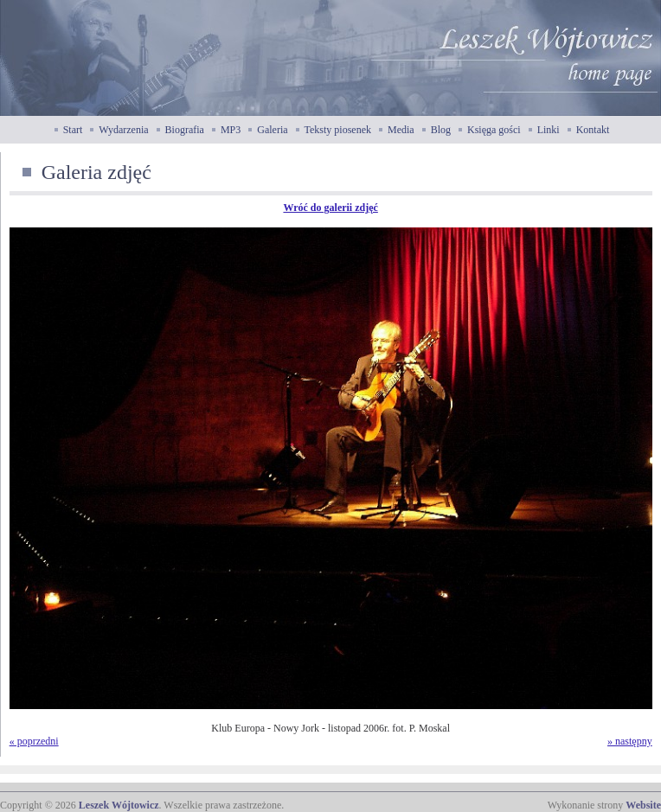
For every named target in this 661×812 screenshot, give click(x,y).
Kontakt (593, 130)
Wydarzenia (123, 130)
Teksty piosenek (338, 130)
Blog (441, 130)
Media (401, 130)
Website (643, 805)
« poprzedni (34, 741)
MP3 (231, 130)
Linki (549, 130)
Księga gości (494, 130)
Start (73, 130)
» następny (630, 741)
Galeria (272, 130)
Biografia (185, 130)
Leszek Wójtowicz (119, 805)
